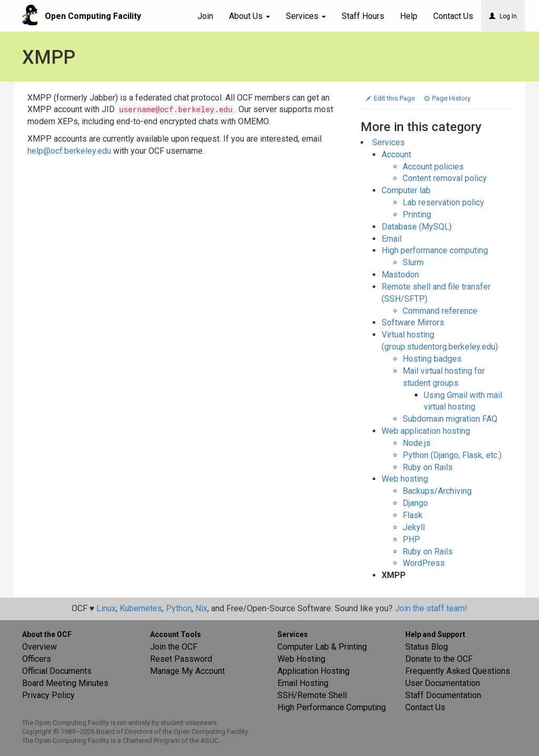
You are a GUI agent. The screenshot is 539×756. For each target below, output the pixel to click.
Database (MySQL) (417, 227)
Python (179, 608)
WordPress (424, 563)
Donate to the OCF (439, 659)
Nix (201, 608)
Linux (106, 608)
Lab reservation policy (443, 202)
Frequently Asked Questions (458, 671)
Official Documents (57, 671)
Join (205, 16)
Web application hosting (426, 431)
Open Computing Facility (93, 16)
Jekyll (414, 527)
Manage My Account (187, 671)
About (249, 16)
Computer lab (406, 190)
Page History (447, 98)
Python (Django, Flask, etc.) (452, 455)
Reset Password (181, 659)
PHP (411, 539)
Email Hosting (303, 683)
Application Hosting (313, 671)
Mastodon (400, 275)
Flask (413, 515)
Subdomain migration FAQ (450, 419)
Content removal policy (445, 178)
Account (396, 155)
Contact (453, 16)
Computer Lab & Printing (322, 647)
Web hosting (405, 479)
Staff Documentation (443, 695)
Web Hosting (301, 659)
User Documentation (443, 683)
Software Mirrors (413, 322)
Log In (503, 16)
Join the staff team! (431, 608)
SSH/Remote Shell (312, 695)
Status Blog (427, 647)
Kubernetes (141, 608)
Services (306, 16)
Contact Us (425, 707)
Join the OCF (174, 647)
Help (409, 16)
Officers (37, 659)
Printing (417, 215)
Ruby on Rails (428, 467)
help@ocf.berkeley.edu (69, 151)
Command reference (440, 311)
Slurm (413, 262)
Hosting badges (432, 359)
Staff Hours (363, 16)
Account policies (433, 167)
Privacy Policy (48, 695)
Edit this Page (391, 98)
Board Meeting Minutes (65, 683)
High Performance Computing (332, 707)
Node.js (417, 443)
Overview (39, 647)
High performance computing (435, 250)
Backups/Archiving (437, 491)
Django (415, 503)
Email (392, 239)
